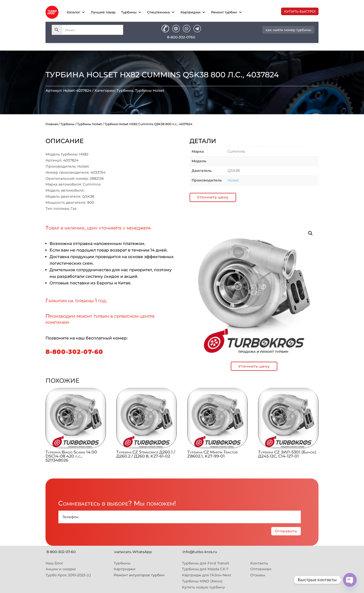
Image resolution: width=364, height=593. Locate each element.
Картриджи (190, 12)
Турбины (129, 12)
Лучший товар (103, 12)
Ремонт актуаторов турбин (139, 575)
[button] (310, 233)
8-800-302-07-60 (74, 352)
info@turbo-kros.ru (200, 552)
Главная (52, 124)
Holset (233, 180)
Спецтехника (158, 12)
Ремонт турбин (224, 12)
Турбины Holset (150, 90)
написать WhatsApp (133, 552)
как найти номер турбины (288, 30)
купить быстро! (300, 11)
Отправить (286, 531)
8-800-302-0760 (181, 37)
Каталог (73, 12)
